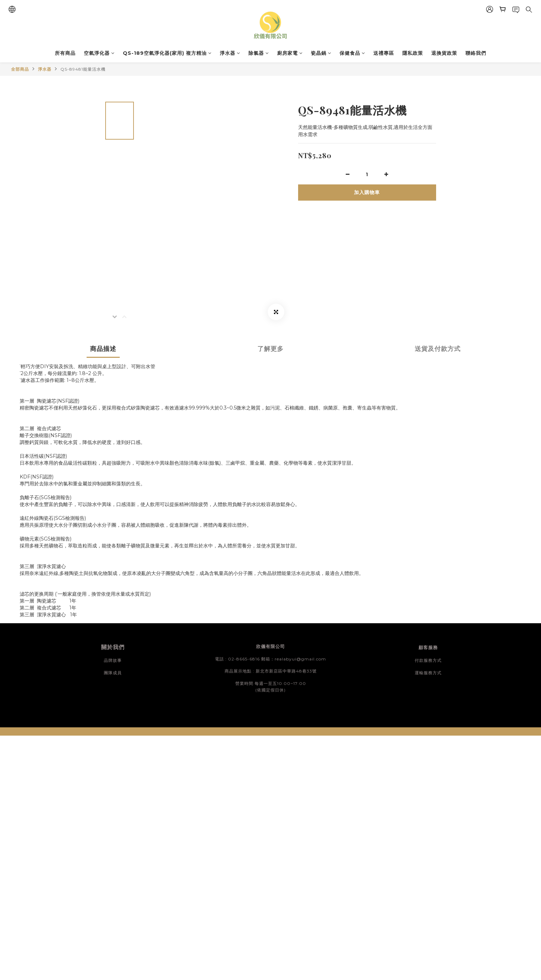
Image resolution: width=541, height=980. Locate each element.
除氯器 (259, 53)
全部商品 (20, 69)
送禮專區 (384, 53)
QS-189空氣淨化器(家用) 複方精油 (167, 53)
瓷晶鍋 (321, 53)
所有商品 (65, 53)
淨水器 (230, 53)
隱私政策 (413, 53)
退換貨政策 (444, 53)
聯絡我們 (476, 53)
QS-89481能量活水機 (83, 69)
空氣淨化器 (99, 53)
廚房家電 (290, 53)
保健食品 (352, 53)
